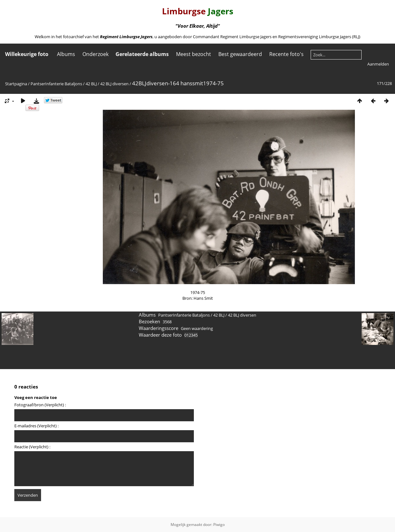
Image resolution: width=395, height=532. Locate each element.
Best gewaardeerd (240, 54)
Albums (66, 54)
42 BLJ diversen (114, 84)
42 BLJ (91, 84)
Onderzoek (95, 54)
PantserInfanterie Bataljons (56, 84)
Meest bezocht (194, 54)
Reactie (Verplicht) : (32, 447)
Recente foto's (286, 54)
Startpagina (16, 84)
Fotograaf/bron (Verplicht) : (40, 405)
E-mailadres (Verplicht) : (36, 426)
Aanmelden (378, 64)
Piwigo (219, 525)
